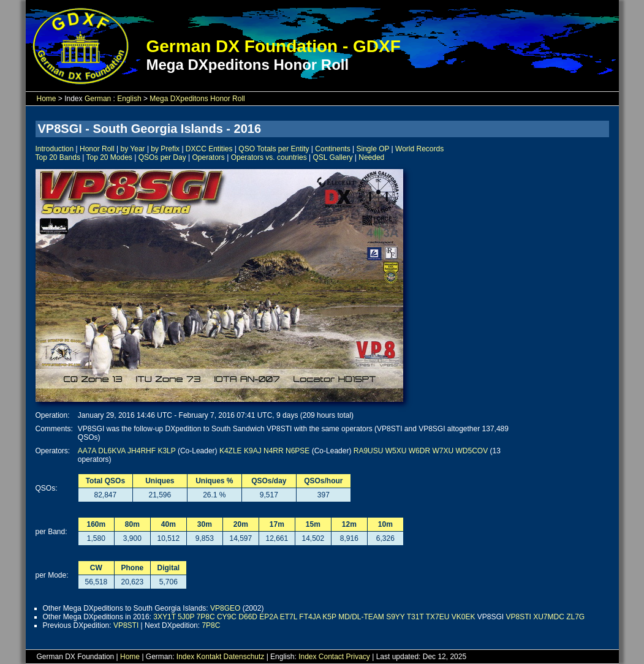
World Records (419, 149)
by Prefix (165, 149)
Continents (332, 149)
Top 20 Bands (58, 157)
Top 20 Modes (109, 157)
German (98, 99)
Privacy (358, 657)
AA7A (87, 451)
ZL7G (575, 617)
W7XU (443, 451)
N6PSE (297, 451)
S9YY (395, 617)
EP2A (268, 617)
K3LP (166, 451)
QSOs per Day (162, 157)
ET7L (289, 617)
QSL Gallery (333, 157)
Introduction (55, 149)
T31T (415, 617)
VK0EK (464, 617)
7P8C (206, 617)
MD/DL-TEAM (361, 617)
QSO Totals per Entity (274, 149)
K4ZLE (231, 451)
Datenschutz (244, 657)
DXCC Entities (209, 149)
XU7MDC (549, 617)
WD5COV (472, 451)
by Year (133, 149)
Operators (208, 157)
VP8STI (518, 617)
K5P (329, 617)
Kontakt (209, 657)
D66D (248, 617)
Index (185, 657)
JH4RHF (142, 451)
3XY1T (164, 617)
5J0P (186, 617)
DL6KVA (112, 451)
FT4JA (310, 617)
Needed (371, 157)
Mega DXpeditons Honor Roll (197, 99)
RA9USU (369, 451)
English (129, 99)
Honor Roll (97, 149)
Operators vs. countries (269, 157)
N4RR (274, 451)
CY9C (227, 617)
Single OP (373, 149)
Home (47, 99)
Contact (331, 657)
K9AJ (253, 451)
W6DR (419, 451)
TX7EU (438, 617)
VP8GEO (225, 608)
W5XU (396, 451)
